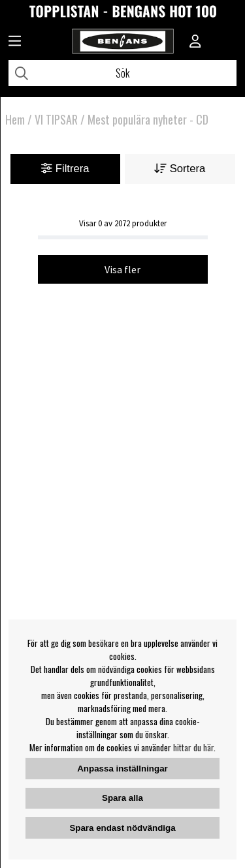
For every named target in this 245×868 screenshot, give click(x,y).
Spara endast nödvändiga (122, 828)
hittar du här (193, 747)
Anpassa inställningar (122, 769)
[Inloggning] (195, 42)
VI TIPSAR (56, 119)
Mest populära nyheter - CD (148, 119)
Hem (15, 119)
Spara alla (122, 798)
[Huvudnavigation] (15, 42)
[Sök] (122, 73)
